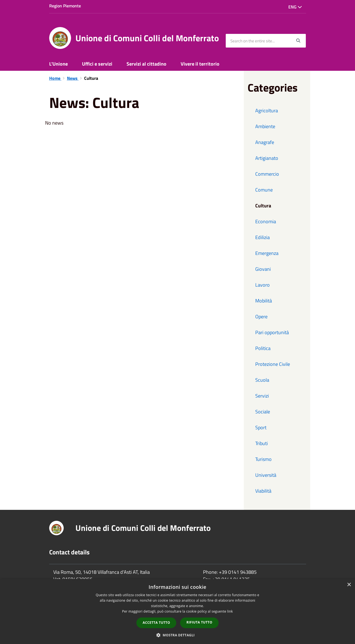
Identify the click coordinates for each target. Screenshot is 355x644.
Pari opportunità (272, 332)
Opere (261, 317)
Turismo (263, 459)
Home (55, 78)
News (73, 78)
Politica (263, 348)
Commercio (267, 174)
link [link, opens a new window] (230, 611)
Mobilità (264, 301)
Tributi (262, 443)
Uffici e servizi (97, 64)
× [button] (349, 585)
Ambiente (265, 126)
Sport (261, 427)
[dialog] (177, 611)
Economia (266, 221)
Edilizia (262, 237)
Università (266, 475)
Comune (264, 190)
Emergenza (267, 253)
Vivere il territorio (200, 64)
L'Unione (58, 64)
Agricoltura (267, 111)
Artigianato (267, 158)
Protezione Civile (273, 364)
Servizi (262, 396)
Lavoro (262, 285)
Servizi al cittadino (146, 64)
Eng (295, 7)
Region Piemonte (65, 6)
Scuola (262, 380)
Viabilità (263, 491)
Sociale (263, 412)
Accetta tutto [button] (156, 623)
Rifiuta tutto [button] (199, 622)
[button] (178, 635)
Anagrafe (265, 142)
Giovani (263, 269)
